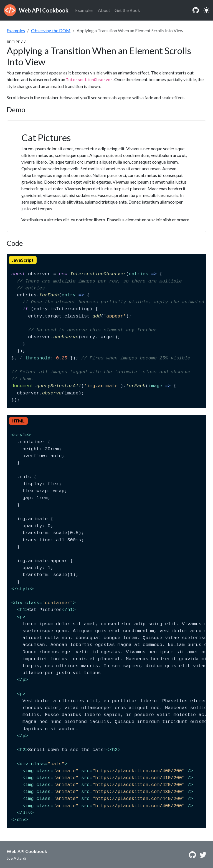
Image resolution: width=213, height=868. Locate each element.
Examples (84, 10)
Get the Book (127, 10)
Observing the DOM (51, 30)
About (104, 10)
